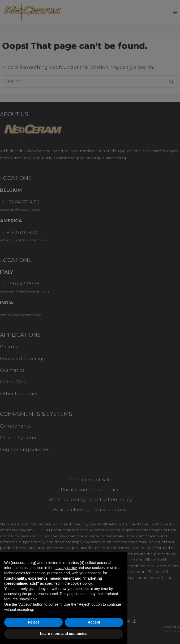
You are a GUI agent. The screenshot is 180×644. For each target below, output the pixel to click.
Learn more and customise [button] (64, 634)
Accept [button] (94, 622)
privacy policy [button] (66, 568)
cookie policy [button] (81, 583)
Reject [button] (33, 622)
